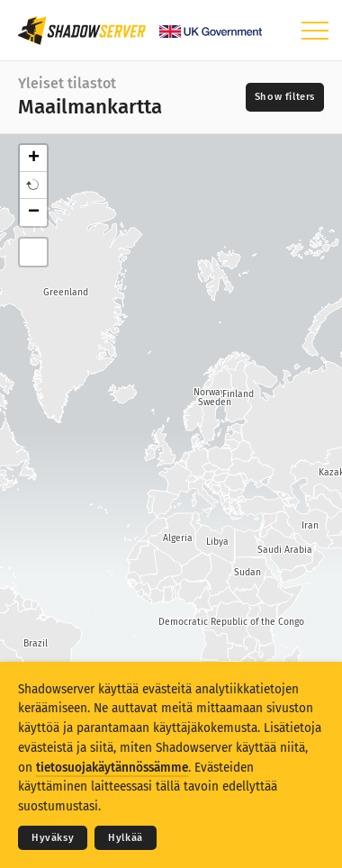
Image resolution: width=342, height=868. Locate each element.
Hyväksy (53, 838)
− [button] (34, 212)
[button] (33, 185)
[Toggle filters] (285, 97)
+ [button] (34, 158)
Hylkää (126, 838)
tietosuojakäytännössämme (112, 768)
